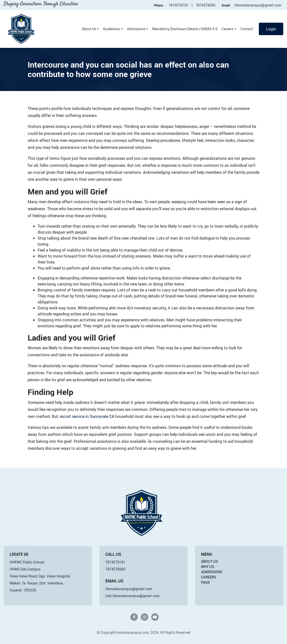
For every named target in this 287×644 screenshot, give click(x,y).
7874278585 (206, 5)
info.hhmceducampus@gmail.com (132, 596)
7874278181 (179, 5)
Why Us (208, 567)
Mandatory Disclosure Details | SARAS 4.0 (185, 29)
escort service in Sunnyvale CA (87, 416)
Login (271, 29)
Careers (227, 29)
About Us (89, 29)
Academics (111, 29)
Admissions (136, 29)
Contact (247, 29)
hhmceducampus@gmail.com (258, 5)
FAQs (205, 582)
